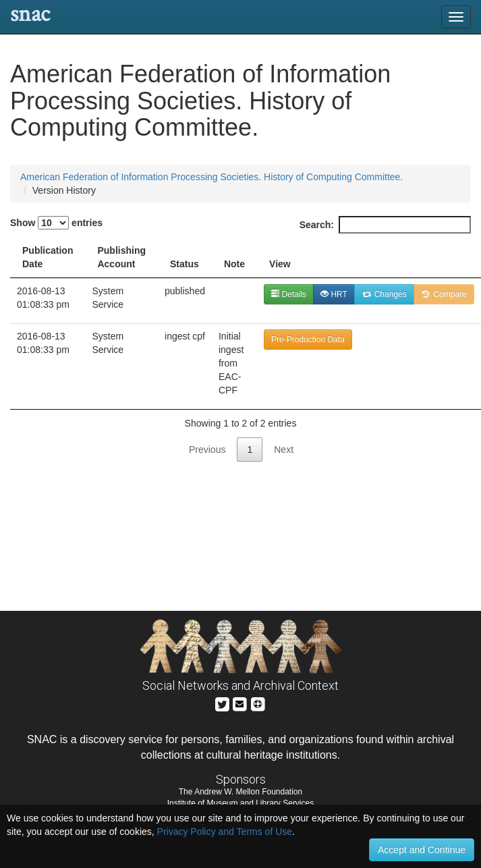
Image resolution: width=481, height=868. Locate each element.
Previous (207, 450)
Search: (385, 225)
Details (289, 294)
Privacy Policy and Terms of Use (225, 832)
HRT (334, 294)
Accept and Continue (422, 850)
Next (284, 450)
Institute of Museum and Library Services (240, 803)
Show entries (56, 223)
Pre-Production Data (308, 340)
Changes (384, 294)
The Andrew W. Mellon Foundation (240, 792)
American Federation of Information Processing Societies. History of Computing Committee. (211, 177)
